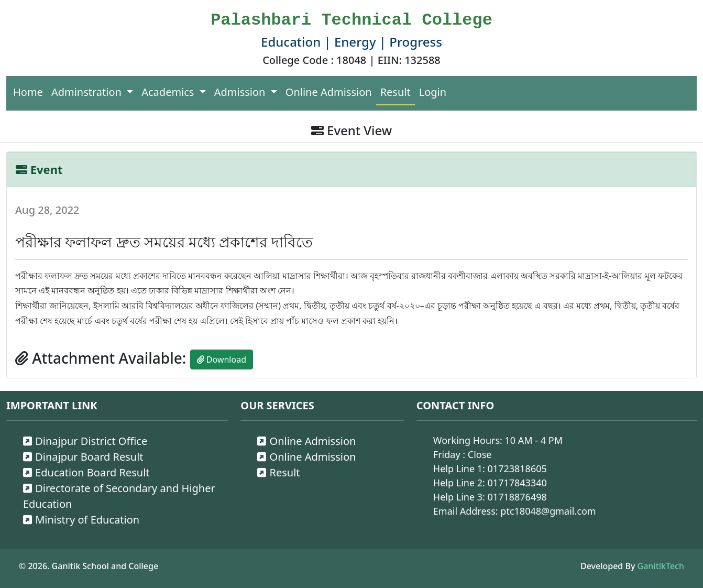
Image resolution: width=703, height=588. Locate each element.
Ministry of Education (81, 520)
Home (28, 92)
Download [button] (222, 360)
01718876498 (517, 497)
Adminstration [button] (88, 92)
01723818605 (517, 469)
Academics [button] (169, 92)
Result (396, 92)
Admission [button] (241, 92)
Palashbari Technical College (351, 20)
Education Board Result (86, 472)
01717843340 (517, 483)
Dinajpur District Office (85, 441)
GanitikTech (661, 566)
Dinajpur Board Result (83, 457)
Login (433, 92)
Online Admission (329, 92)
